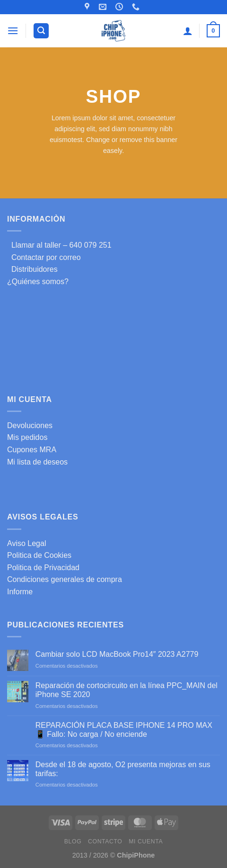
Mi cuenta (146, 841)
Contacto (105, 841)
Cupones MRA (32, 450)
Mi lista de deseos (37, 462)
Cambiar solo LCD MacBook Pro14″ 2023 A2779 (117, 654)
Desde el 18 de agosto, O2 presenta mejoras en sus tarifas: (123, 769)
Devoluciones (30, 425)
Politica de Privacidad (43, 568)
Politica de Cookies (39, 555)
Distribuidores (32, 269)
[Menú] (13, 31)
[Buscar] (41, 31)
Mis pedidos (27, 437)
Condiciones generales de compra (65, 579)
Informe (20, 592)
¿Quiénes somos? (38, 282)
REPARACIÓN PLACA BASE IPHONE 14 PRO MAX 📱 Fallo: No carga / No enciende (124, 730)
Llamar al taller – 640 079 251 (59, 245)
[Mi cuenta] (188, 31)
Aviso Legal (26, 543)
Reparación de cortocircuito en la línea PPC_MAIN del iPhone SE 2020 (127, 690)
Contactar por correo (44, 257)
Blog (73, 841)
